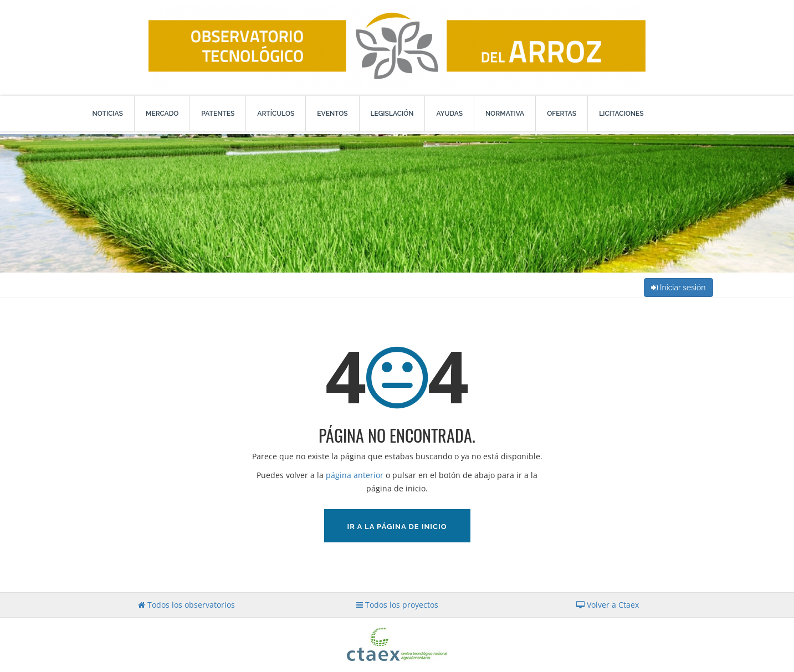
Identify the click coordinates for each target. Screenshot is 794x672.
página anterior (355, 475)
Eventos (332, 114)
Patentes (218, 114)
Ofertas (562, 114)
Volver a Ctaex (608, 605)
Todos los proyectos (397, 605)
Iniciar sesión (678, 288)
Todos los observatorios (186, 605)
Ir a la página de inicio (397, 527)
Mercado (162, 114)
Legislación (392, 114)
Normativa (505, 114)
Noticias (108, 114)
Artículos (276, 114)
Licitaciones (621, 114)
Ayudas (449, 114)
